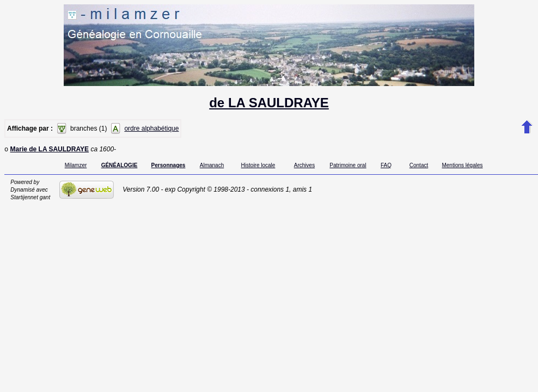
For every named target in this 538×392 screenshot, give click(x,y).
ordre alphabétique (151, 128)
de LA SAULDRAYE (269, 103)
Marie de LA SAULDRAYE (50, 150)
